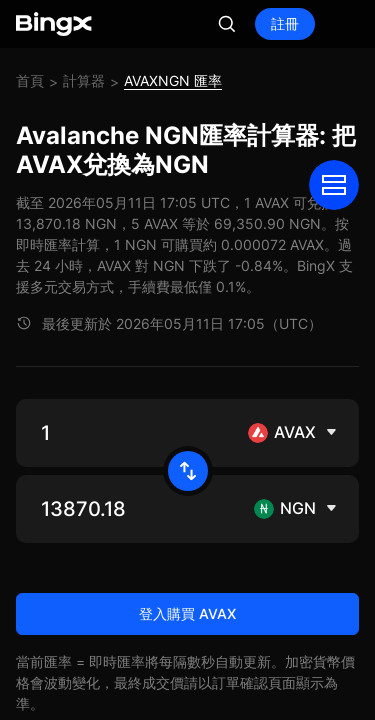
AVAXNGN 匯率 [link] (173, 80)
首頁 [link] (30, 80)
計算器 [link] (84, 80)
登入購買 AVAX (187, 613)
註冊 (285, 23)
